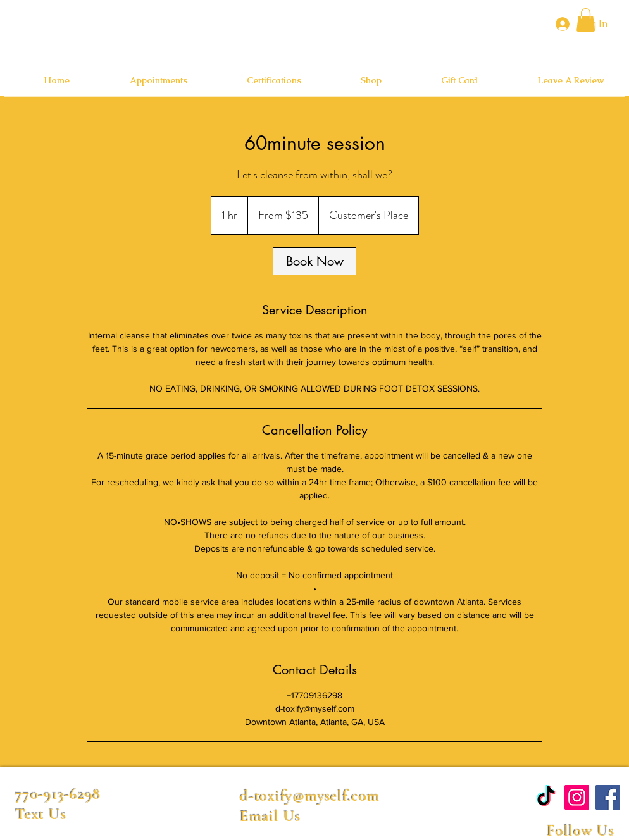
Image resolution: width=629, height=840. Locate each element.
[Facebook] (608, 797)
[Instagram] (577, 797)
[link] (314, 261)
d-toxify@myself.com (309, 796)
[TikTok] (546, 797)
